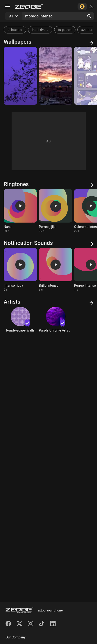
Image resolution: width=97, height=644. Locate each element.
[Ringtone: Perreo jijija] (56, 211)
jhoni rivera (40, 30)
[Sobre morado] (20, 76)
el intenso (15, 30)
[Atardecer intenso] (56, 76)
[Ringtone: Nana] (20, 211)
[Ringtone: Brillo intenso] (56, 270)
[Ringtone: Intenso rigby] (20, 270)
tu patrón (65, 30)
